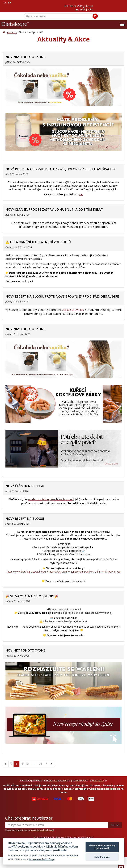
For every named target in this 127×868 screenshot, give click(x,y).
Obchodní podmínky (31, 777)
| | (115, 6)
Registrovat (116, 3)
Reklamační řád (98, 777)
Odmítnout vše (102, 857)
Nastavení (73, 856)
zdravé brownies (73, 306)
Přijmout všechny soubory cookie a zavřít (102, 847)
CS (5, 3)
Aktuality (12, 29)
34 (40, 760)
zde (81, 191)
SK (10, 3)
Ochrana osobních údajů (57, 777)
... (34, 760)
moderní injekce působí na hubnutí (51, 496)
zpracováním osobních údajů (41, 827)
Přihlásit (101, 3)
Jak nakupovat (80, 777)
